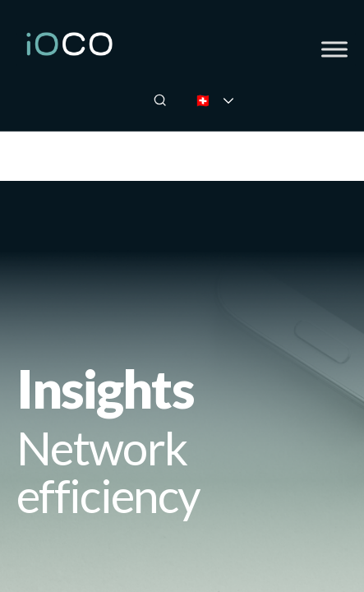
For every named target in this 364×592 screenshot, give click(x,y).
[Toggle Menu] (334, 49)
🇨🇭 (225, 100)
